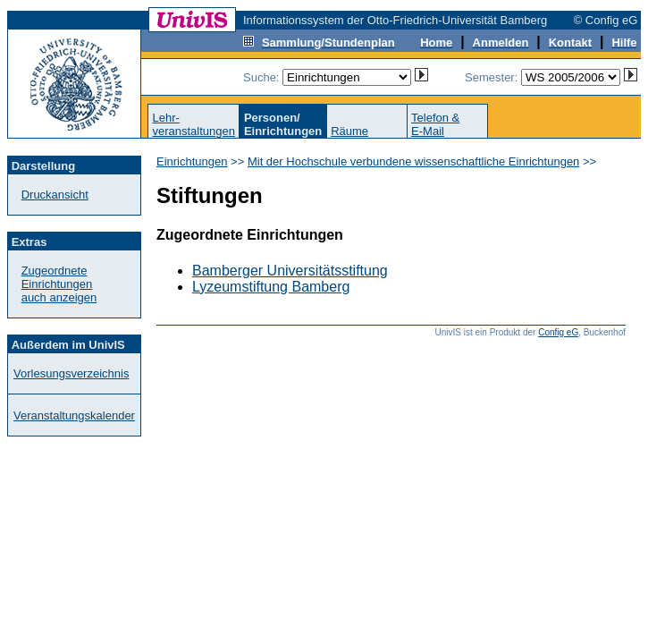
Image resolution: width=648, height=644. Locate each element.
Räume (349, 131)
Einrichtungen (192, 161)
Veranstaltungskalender (74, 415)
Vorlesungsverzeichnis (71, 373)
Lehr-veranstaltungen (194, 124)
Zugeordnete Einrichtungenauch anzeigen (59, 284)
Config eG (558, 332)
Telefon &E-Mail (435, 124)
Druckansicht (55, 195)
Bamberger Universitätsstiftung (290, 271)
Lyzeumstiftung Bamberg (271, 287)
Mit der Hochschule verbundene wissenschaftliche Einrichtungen (413, 161)
